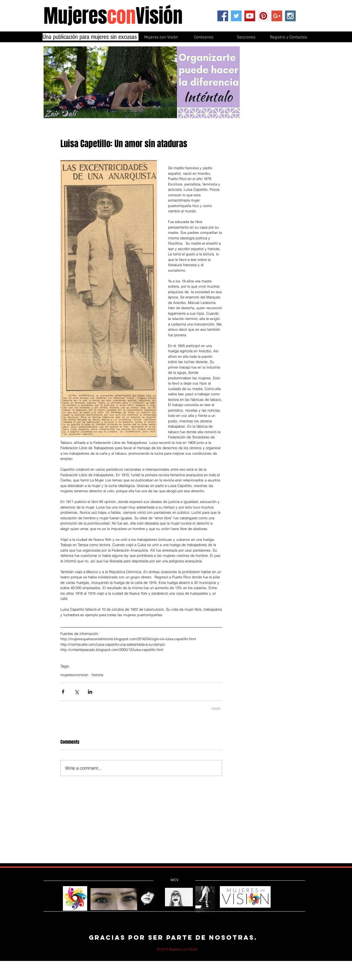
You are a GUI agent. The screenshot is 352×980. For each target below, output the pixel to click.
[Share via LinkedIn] (90, 692)
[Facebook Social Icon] (223, 16)
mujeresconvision (74, 675)
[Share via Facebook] (63, 692)
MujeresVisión (113, 16)
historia (97, 675)
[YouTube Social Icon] (250, 16)
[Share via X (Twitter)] (77, 692)
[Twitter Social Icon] (236, 16)
